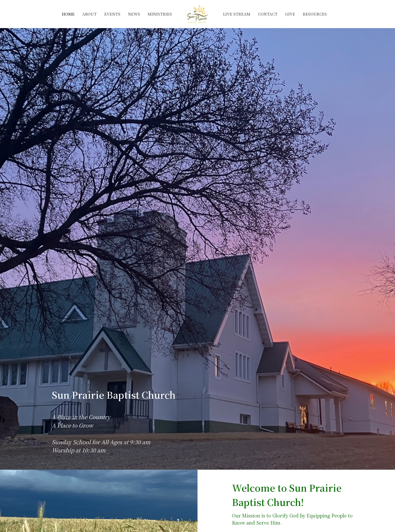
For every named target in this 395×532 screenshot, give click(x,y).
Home (68, 14)
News (134, 14)
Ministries (160, 14)
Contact (268, 14)
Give (290, 14)
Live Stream (237, 14)
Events (112, 14)
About (89, 14)
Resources (315, 14)
